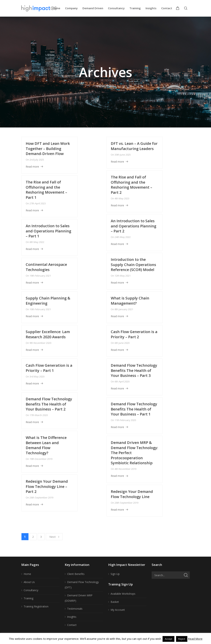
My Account (118, 610)
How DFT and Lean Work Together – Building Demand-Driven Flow (48, 149)
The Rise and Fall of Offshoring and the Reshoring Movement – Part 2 (131, 185)
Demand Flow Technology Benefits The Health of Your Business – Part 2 (49, 404)
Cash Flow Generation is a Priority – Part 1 (49, 368)
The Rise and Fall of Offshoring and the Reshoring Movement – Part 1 (46, 190)
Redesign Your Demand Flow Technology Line (132, 494)
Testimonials (75, 609)
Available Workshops (123, 594)
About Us (29, 582)
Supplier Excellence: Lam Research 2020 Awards (48, 334)
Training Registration (36, 606)
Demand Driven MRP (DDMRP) (79, 598)
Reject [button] (182, 639)
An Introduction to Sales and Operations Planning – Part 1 (48, 231)
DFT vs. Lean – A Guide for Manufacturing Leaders (134, 146)
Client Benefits (76, 574)
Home (27, 574)
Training (28, 598)
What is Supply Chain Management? (130, 301)
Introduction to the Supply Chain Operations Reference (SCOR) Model (133, 265)
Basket (115, 602)
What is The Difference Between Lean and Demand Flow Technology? (46, 445)
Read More (195, 639)
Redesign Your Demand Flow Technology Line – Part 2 (47, 486)
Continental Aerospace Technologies (46, 267)
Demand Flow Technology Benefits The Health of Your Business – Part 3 (134, 370)
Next (54, 537)
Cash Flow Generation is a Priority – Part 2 (134, 334)
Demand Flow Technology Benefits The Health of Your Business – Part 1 (134, 409)
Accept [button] (168, 639)
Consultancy (31, 590)
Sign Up (115, 574)
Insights (72, 617)
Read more (32, 167)
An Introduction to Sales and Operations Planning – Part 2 (134, 226)
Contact (72, 625)
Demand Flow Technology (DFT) (82, 585)
